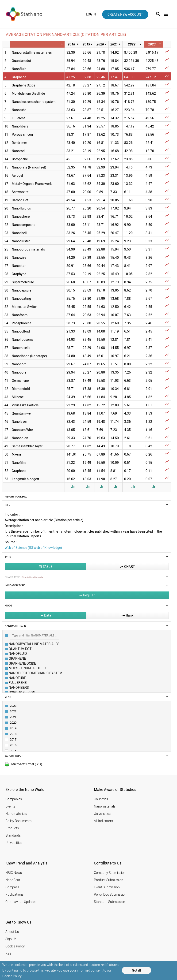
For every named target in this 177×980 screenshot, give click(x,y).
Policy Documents (18, 821)
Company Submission (110, 873)
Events (10, 806)
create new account (125, 14)
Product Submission (109, 880)
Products (12, 828)
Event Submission (107, 887)
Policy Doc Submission (110, 894)
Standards (13, 835)
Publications (14, 894)
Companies (14, 799)
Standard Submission (110, 902)
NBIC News (14, 873)
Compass (12, 887)
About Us (12, 932)
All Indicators (103, 821)
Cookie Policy (12, 976)
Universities (14, 843)
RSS (8, 953)
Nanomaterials (16, 814)
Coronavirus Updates (21, 902)
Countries (101, 799)
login (91, 14)
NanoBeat (13, 880)
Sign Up (11, 939)
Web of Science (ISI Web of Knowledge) (33, 548)
